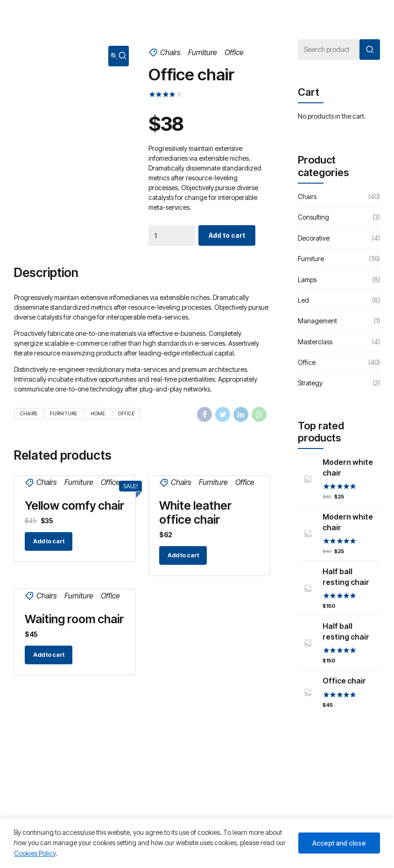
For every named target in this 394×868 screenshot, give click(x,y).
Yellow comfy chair (75, 505)
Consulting (313, 217)
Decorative (314, 238)
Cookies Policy (35, 853)
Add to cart (227, 235)
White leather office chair (196, 512)
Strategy (310, 383)
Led (303, 300)
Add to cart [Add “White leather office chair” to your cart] (183, 555)
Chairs (170, 52)
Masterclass (315, 342)
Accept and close (339, 843)
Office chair (344, 681)
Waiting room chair (74, 619)
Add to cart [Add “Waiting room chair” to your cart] (49, 655)
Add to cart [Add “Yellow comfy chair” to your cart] (49, 541)
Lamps (307, 280)
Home (98, 414)
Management (317, 321)
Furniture (203, 52)
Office (234, 52)
